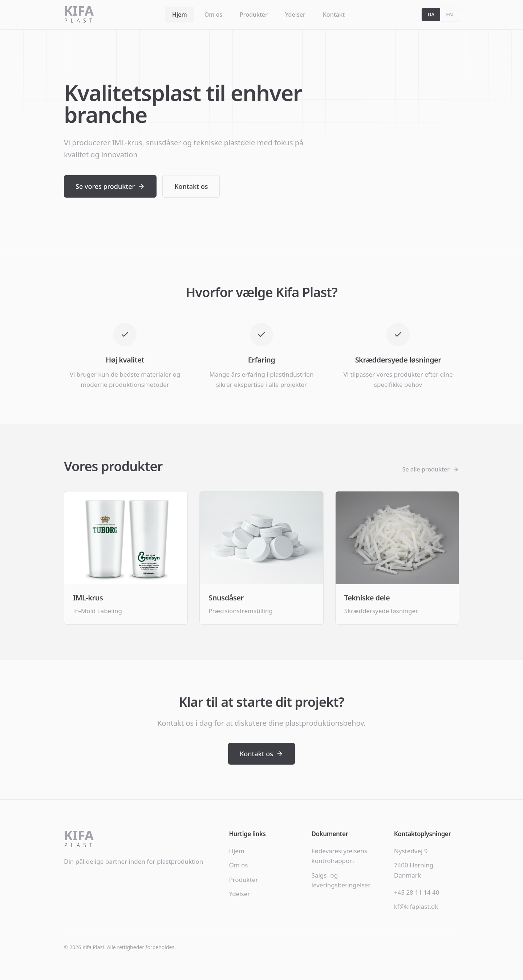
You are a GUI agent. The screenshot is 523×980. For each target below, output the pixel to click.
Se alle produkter (431, 469)
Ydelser (295, 15)
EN (449, 14)
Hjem (180, 15)
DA (431, 14)
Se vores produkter (110, 186)
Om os (213, 15)
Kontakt (334, 15)
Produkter (254, 15)
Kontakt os (191, 186)
